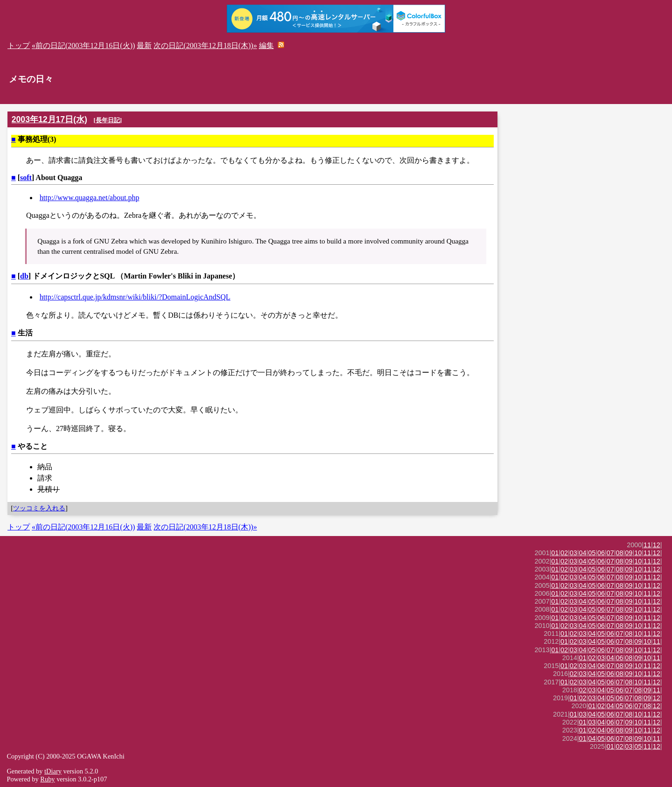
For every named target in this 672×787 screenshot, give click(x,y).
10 (638, 553)
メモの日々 (31, 79)
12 (657, 545)
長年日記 (108, 120)
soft (26, 178)
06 (601, 553)
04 (583, 553)
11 (647, 545)
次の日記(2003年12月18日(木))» (205, 45)
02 (564, 553)
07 (610, 553)
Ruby (47, 779)
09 (629, 553)
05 (592, 553)
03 (574, 553)
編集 (266, 45)
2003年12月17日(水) (49, 119)
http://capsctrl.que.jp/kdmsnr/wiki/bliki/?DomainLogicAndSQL (135, 297)
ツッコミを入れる (39, 508)
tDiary (53, 771)
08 (620, 553)
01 (555, 553)
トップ (19, 45)
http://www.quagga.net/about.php (90, 198)
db (24, 276)
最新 (144, 45)
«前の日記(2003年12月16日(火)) (83, 45)
